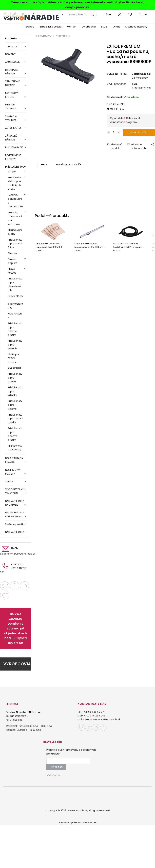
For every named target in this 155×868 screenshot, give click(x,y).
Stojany (12, 253)
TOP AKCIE (11, 46)
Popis (44, 164)
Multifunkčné (15, 316)
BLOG (104, 27)
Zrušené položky (15, 524)
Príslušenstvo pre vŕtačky (15, 391)
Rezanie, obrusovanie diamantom (15, 201)
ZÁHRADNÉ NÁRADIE (11, 138)
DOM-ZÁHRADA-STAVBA (15, 460)
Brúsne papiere (13, 261)
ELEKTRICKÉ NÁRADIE (11, 72)
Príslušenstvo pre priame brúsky (15, 329)
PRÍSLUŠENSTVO (15, 167)
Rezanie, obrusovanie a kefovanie (15, 218)
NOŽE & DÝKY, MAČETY (13, 472)
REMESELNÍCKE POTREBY (13, 157)
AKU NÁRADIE (13, 62)
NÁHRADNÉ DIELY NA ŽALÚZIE (15, 503)
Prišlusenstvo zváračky (15, 448)
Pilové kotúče (12, 271)
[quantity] (114, 133)
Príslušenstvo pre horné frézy (15, 244)
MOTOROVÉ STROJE (12, 95)
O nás (116, 27)
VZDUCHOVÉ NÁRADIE (12, 83)
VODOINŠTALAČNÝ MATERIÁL (15, 491)
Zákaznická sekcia (51, 27)
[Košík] (143, 15)
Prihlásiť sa (56, 767)
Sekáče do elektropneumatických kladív (15, 183)
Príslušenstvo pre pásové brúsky (15, 434)
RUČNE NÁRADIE (14, 147)
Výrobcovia (89, 27)
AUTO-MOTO (13, 128)
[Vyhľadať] (62, 14)
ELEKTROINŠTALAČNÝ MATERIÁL (15, 514)
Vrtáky (12, 172)
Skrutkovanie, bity (15, 232)
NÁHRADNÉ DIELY (15, 532)
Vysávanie (15, 368)
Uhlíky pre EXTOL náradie (14, 358)
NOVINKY (10, 54)
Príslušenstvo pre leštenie (15, 345)
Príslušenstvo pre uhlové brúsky (15, 419)
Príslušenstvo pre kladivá (15, 405)
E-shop (30, 27)
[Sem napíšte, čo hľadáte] (81, 14)
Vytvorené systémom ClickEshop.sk (77, 823)
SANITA (9, 481)
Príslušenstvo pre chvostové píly (15, 284)
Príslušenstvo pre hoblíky (15, 378)
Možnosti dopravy (136, 27)
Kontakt (72, 27)
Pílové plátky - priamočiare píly (15, 302)
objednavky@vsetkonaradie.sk (18, 554)
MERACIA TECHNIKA (11, 107)
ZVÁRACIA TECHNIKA (11, 118)
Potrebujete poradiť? (69, 164)
